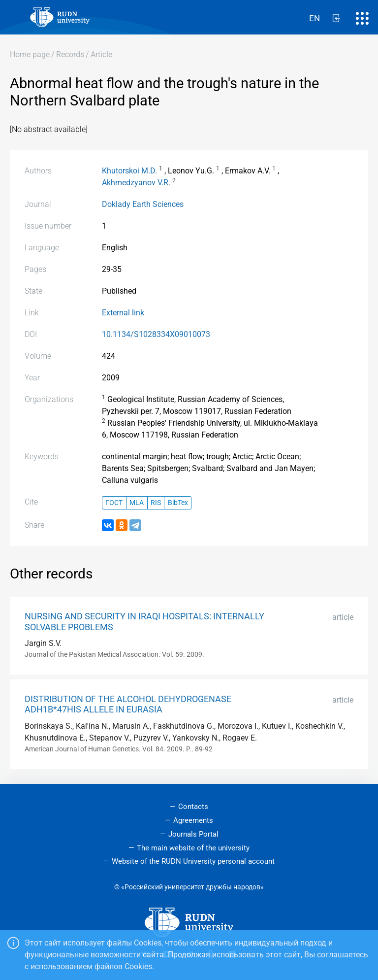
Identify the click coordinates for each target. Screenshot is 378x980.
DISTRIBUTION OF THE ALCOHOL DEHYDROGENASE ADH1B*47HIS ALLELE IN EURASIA (128, 704)
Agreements (193, 820)
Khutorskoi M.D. (129, 171)
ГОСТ (114, 503)
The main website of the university (193, 848)
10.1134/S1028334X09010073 (156, 334)
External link (123, 313)
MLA (137, 503)
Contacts (193, 807)
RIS (156, 503)
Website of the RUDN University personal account (193, 861)
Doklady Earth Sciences (143, 204)
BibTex (178, 503)
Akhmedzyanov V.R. (136, 183)
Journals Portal (193, 834)
